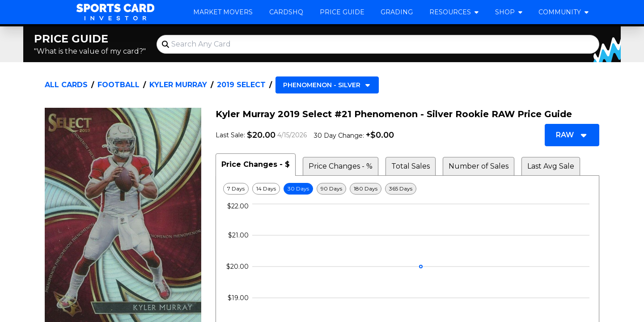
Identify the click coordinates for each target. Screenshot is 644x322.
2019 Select (241, 85)
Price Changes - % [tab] (341, 166)
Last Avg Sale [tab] (551, 166)
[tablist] (407, 165)
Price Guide (342, 12)
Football (119, 85)
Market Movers (223, 12)
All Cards (66, 85)
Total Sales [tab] (411, 166)
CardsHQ (286, 12)
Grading (397, 12)
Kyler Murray (178, 85)
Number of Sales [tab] (479, 166)
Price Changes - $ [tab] (256, 164)
